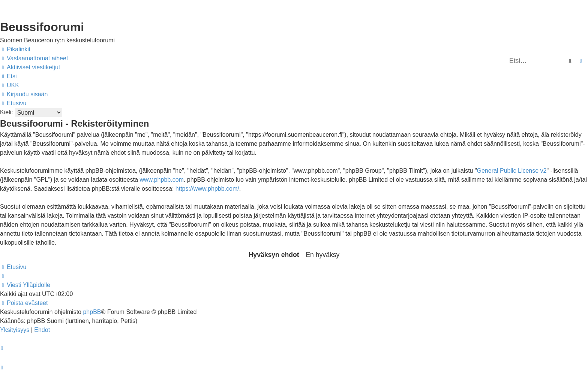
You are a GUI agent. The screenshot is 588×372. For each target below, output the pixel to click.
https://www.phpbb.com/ (207, 189)
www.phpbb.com (161, 180)
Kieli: (7, 112)
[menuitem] (34, 58)
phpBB (92, 312)
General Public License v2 (512, 171)
